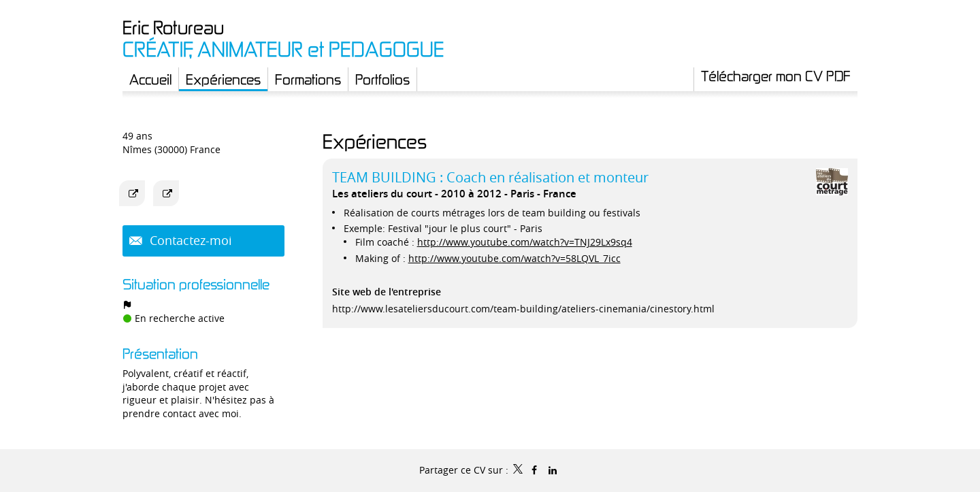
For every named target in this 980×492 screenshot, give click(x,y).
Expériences (375, 141)
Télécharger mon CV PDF (776, 76)
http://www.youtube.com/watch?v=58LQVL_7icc (514, 258)
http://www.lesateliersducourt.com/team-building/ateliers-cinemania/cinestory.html (523, 309)
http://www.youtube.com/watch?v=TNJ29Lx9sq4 (525, 242)
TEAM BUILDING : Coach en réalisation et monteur (490, 177)
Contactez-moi (189, 240)
